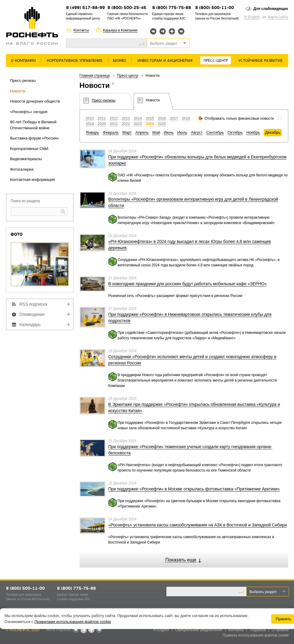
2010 (90, 118)
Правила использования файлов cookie (256, 635)
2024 (150, 124)
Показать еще (181, 560)
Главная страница (95, 76)
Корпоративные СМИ (29, 149)
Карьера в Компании (120, 30)
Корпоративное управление (75, 61)
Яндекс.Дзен (172, 31)
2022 (126, 124)
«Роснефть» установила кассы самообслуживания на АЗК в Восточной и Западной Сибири (198, 525)
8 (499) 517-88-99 (85, 8)
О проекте (280, 630)
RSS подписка (33, 304)
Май (156, 132)
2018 (186, 118)
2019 (90, 124)
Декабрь (273, 132)
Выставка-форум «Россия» (35, 138)
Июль (182, 132)
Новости (18, 91)
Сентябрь (215, 132)
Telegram (163, 31)
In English (252, 17)
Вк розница (181, 32)
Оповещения (32, 314)
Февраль (111, 132)
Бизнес (120, 61)
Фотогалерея (22, 169)
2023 (138, 124)
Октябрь (235, 132)
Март (127, 132)
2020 (102, 124)
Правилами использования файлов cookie (73, 622)
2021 (114, 124)
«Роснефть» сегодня (29, 112)
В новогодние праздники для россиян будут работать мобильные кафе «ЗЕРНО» (188, 284)
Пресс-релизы (23, 81)
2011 (102, 118)
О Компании (23, 61)
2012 (114, 118)
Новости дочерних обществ (35, 101)
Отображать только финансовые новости (239, 118)
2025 (162, 124)
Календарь (30, 325)
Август (197, 132)
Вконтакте (153, 31)
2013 (126, 118)
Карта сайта (278, 17)
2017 (174, 118)
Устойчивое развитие (261, 61)
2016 (162, 118)
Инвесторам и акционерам (165, 61)
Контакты (81, 30)
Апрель (142, 132)
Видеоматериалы (26, 159)
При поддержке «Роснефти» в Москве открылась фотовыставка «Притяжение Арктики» (194, 489)
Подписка (258, 630)
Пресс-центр (216, 61)
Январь (93, 132)
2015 (150, 118)
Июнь (169, 132)
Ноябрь (253, 132)
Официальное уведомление (199, 630)
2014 (138, 118)
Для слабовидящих (271, 9)
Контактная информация (33, 180)
